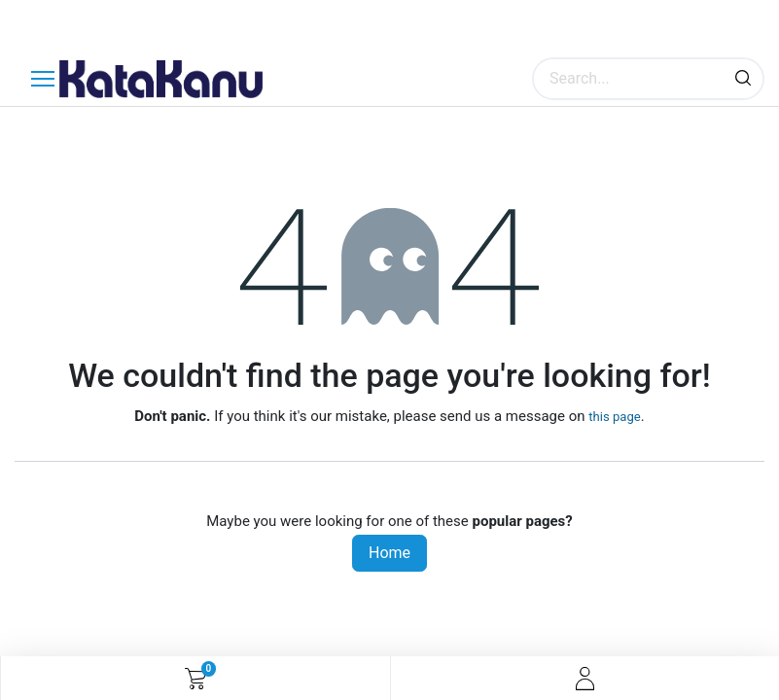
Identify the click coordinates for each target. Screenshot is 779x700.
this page (615, 417)
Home (389, 553)
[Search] (743, 79)
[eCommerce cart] (195, 679)
